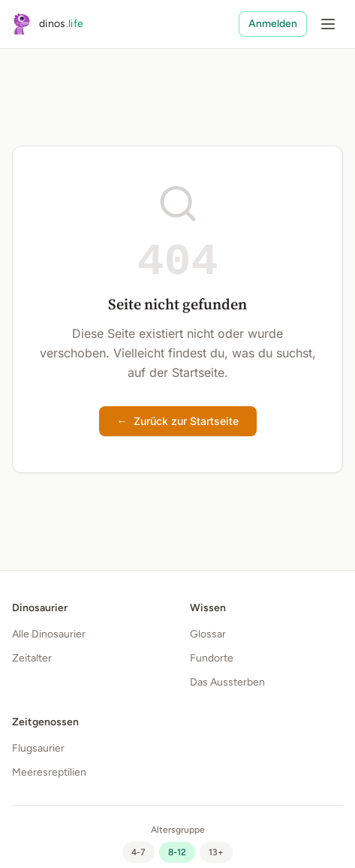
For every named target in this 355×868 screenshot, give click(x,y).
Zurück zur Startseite (178, 421)
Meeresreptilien (49, 772)
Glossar (208, 634)
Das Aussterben (227, 682)
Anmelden (273, 24)
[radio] (138, 852)
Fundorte (212, 658)
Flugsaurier (38, 748)
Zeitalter (32, 658)
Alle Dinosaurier (49, 634)
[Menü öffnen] (328, 24)
